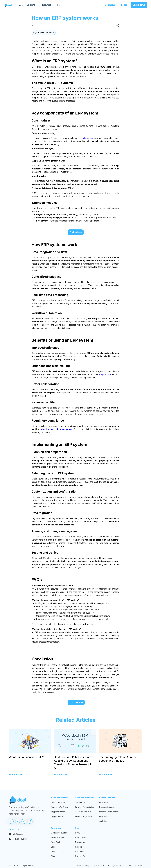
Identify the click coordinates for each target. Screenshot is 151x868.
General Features (107, 798)
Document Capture (107, 807)
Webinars (55, 852)
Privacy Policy (100, 865)
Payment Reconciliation (85, 807)
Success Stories (58, 837)
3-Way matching (58, 802)
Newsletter (80, 852)
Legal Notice (116, 865)
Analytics (103, 821)
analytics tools (105, 374)
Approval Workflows (59, 807)
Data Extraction (106, 802)
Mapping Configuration (109, 812)
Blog (53, 847)
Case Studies (57, 842)
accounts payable (86, 138)
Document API (81, 842)
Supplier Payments (59, 812)
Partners (79, 847)
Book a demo (81, 837)
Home (20, 5)
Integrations (104, 816)
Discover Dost (76, 702)
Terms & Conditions (134, 865)
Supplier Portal (57, 816)
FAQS (78, 833)
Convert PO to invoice (84, 812)
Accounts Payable (59, 798)
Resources (56, 828)
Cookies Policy (83, 865)
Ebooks (54, 856)
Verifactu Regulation (83, 816)
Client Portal (80, 802)
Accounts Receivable (85, 798)
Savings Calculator (59, 833)
